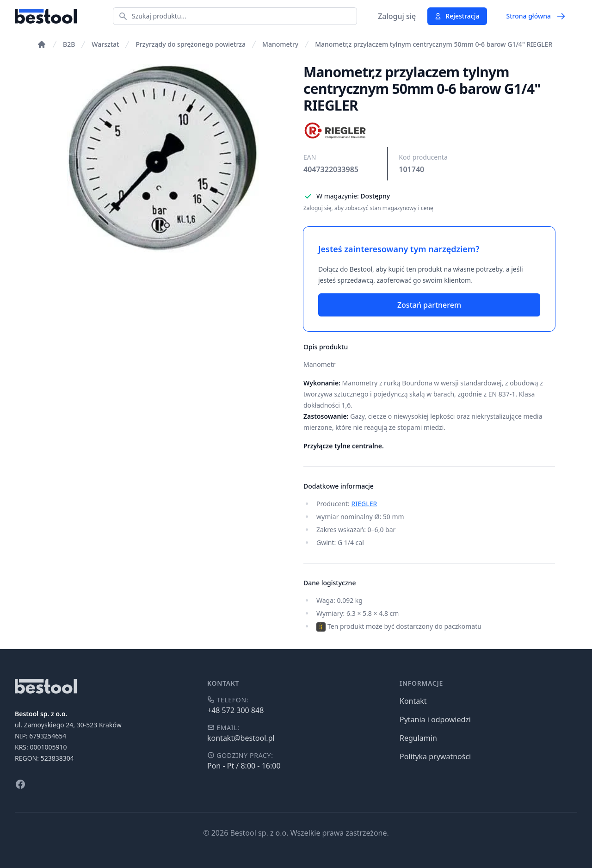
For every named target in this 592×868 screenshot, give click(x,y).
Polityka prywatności (435, 756)
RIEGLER (364, 504)
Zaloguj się (397, 16)
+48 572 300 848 (235, 710)
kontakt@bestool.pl (241, 738)
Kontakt (413, 701)
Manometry (280, 44)
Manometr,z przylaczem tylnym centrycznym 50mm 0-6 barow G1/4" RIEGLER (434, 44)
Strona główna (536, 16)
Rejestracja (457, 16)
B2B (69, 44)
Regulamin (418, 738)
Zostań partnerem (429, 305)
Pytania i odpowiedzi (435, 719)
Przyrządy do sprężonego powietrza (191, 44)
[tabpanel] (163, 158)
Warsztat (105, 44)
